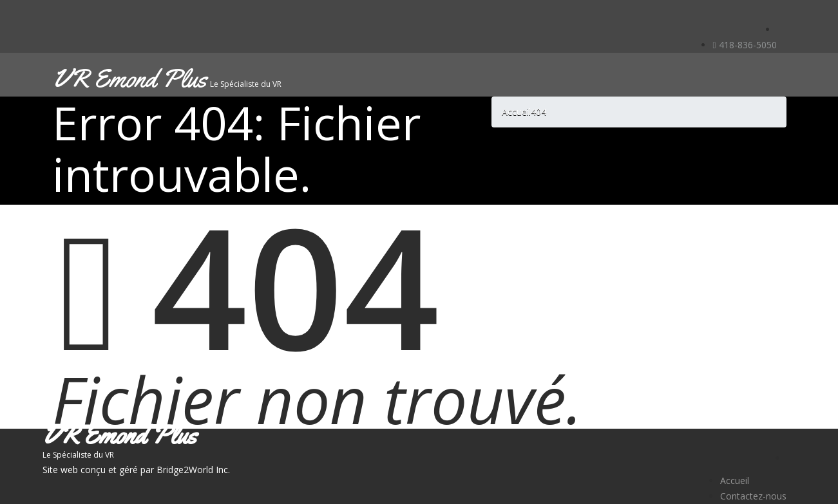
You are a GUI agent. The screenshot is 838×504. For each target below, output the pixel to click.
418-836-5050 (744, 45)
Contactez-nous (753, 496)
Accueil (735, 481)
